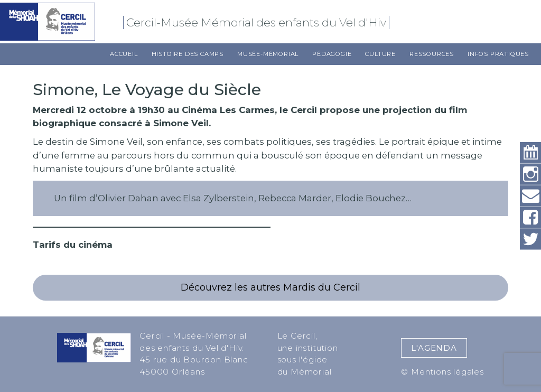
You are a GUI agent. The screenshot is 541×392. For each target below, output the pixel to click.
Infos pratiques (498, 54)
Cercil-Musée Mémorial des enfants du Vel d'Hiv (258, 22)
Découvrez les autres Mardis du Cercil (270, 287)
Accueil (124, 54)
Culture (380, 54)
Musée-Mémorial (268, 54)
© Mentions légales (442, 372)
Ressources (432, 54)
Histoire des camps (188, 54)
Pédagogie (332, 54)
